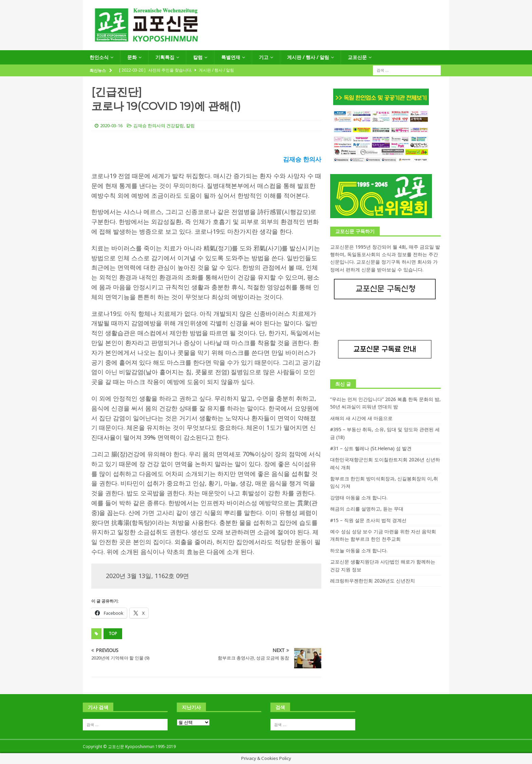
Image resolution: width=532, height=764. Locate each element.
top (113, 634)
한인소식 (99, 57)
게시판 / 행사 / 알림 (308, 57)
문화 (132, 57)
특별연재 (231, 57)
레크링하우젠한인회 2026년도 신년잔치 (373, 581)
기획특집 (165, 57)
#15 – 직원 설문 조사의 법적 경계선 (368, 520)
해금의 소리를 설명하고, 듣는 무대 (367, 509)
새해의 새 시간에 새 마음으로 (361, 418)
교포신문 (357, 57)
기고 (264, 57)
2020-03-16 (111, 126)
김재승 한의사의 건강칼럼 (159, 126)
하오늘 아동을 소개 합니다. (359, 550)
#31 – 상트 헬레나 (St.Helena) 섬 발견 (371, 448)
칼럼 (198, 57)
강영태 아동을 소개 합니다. (359, 498)
